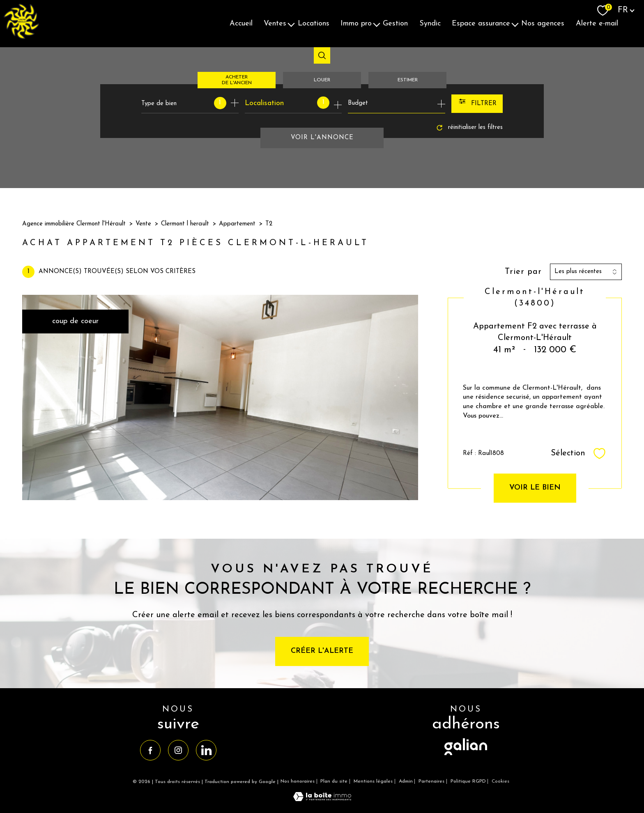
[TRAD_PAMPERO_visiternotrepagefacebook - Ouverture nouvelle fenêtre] (150, 750)
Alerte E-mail (597, 24)
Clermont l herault (185, 224)
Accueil (241, 24)
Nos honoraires (298, 781)
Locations (314, 24)
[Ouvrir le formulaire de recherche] (477, 104)
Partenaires (431, 781)
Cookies (500, 781)
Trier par (523, 272)
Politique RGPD (468, 781)
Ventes (275, 24)
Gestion (395, 24)
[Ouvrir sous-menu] (291, 24)
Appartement (237, 224)
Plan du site (334, 781)
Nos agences (543, 24)
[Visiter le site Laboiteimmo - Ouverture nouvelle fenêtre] (322, 799)
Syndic (430, 24)
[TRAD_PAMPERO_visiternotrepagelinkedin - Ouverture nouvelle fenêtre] (206, 750)
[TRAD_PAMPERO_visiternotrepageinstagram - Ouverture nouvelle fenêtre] (178, 750)
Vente (143, 224)
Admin (406, 781)
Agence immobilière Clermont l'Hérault (74, 224)
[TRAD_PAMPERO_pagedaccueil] (21, 37)
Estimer (408, 80)
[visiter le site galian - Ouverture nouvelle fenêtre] (466, 756)
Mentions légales (373, 781)
